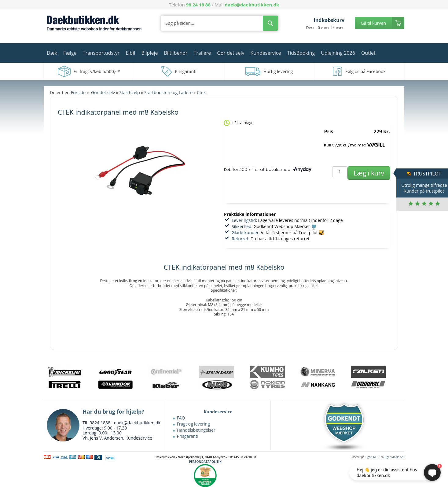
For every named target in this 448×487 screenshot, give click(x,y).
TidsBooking (301, 53)
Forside (78, 92)
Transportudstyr (101, 53)
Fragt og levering (193, 424)
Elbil (130, 53)
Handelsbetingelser (196, 430)
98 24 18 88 (198, 5)
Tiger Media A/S (394, 457)
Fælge (70, 53)
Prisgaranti (188, 436)
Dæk (52, 53)
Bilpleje (149, 53)
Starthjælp (129, 92)
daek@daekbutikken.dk (252, 5)
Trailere (202, 53)
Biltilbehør (176, 53)
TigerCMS (371, 457)
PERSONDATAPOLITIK (205, 462)
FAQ (181, 418)
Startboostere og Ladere (168, 92)
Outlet (368, 53)
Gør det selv (231, 53)
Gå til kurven (373, 23)
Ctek (201, 92)
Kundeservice (266, 53)
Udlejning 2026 (338, 53)
